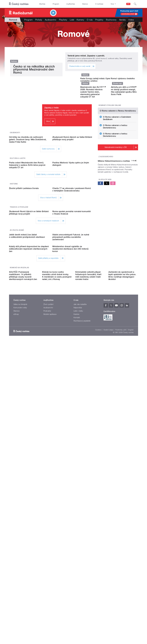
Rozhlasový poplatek (82, 504)
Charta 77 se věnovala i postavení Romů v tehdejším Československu (72, 291)
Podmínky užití (121, 513)
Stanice (85, 4)
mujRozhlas (71, 4)
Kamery (80, 20)
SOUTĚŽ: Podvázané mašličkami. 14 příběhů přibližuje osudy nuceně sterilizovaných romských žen (23, 459)
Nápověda (78, 491)
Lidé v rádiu (78, 495)
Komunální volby (20, 491)
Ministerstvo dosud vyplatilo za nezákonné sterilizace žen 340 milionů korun (70, 418)
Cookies (98, 513)
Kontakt (77, 501)
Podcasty (47, 495)
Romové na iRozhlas (19, 436)
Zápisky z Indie (51, 142)
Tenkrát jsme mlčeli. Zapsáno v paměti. (86, 56)
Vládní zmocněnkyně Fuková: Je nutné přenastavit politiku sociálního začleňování (71, 383)
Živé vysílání (48, 488)
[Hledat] (135, 4)
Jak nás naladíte (80, 488)
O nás (90, 20)
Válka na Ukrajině (20, 488)
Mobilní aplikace (50, 498)
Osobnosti (15, 167)
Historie (14, 263)
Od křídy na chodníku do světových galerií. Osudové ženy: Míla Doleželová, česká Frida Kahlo (28, 196)
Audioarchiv (51, 20)
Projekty (99, 20)
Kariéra (76, 498)
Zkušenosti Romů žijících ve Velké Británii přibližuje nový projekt (72, 195)
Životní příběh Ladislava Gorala (24, 290)
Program (56, 4)
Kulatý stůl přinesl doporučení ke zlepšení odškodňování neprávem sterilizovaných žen (29, 418)
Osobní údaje (108, 513)
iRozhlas (42, 4)
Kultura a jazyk (18, 215)
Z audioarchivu (106, 214)
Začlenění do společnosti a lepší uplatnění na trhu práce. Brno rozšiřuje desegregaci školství (122, 459)
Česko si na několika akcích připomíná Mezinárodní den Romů (34, 120)
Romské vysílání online (110, 140)
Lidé (72, 20)
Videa (131, 20)
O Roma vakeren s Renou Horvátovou (118, 168)
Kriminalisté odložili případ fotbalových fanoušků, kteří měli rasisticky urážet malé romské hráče (88, 459)
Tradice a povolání (19, 309)
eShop (16, 498)
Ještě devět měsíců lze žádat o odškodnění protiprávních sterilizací (27, 382)
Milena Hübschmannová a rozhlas (114, 241)
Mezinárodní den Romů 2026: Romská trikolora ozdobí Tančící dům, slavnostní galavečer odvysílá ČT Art (91, 126)
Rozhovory (111, 20)
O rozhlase (99, 4)
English (131, 513)
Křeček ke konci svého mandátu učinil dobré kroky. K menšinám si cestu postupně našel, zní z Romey (57, 459)
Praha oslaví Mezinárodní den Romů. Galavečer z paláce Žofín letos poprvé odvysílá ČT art (27, 244)
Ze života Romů (17, 354)
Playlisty (63, 20)
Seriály (122, 20)
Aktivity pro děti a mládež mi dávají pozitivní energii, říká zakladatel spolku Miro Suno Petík (124, 125)
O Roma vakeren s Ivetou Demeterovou (115, 184)
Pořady (39, 20)
